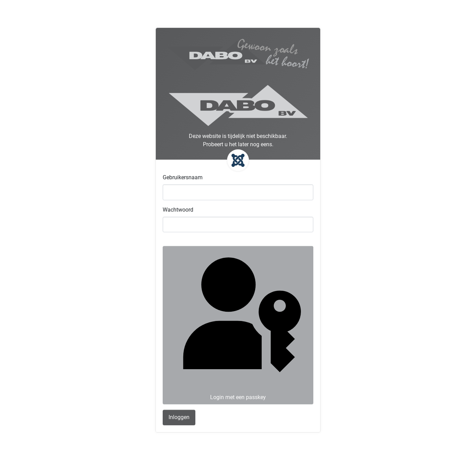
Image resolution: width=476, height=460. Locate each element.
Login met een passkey (237, 324)
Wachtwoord (178, 210)
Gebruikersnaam (183, 177)
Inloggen (179, 417)
